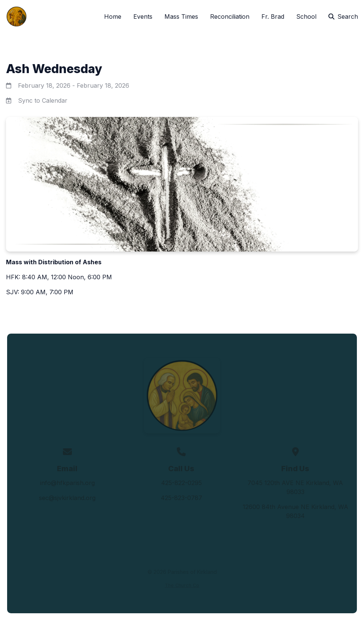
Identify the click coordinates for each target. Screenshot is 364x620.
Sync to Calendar (43, 100)
